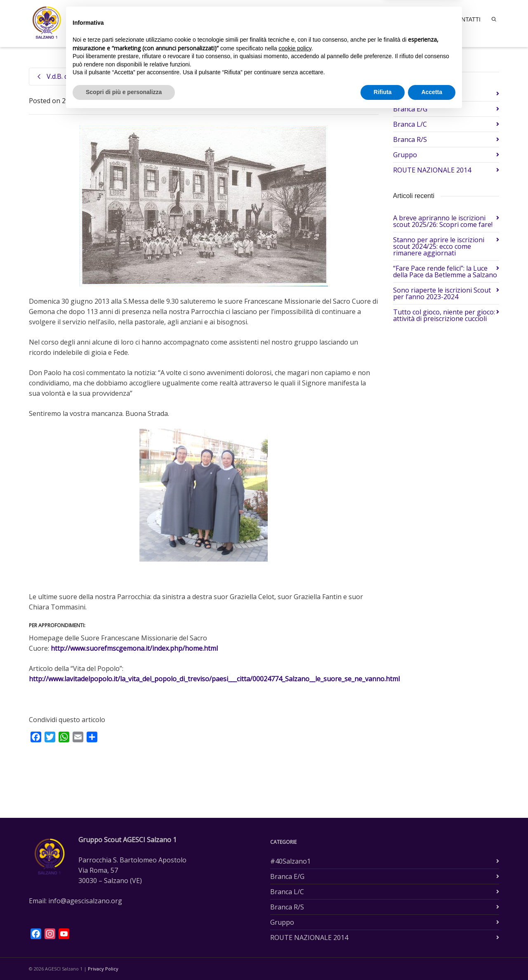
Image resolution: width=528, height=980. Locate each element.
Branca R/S (410, 139)
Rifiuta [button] (383, 957)
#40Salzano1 (413, 94)
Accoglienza (398, 19)
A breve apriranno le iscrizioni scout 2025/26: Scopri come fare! (443, 221)
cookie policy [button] (295, 914)
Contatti (467, 19)
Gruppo (131, 101)
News (436, 19)
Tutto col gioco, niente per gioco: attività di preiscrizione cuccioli (444, 315)
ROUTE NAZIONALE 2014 (432, 170)
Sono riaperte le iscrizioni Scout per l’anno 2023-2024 (442, 293)
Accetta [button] (432, 957)
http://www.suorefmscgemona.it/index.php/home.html (134, 648)
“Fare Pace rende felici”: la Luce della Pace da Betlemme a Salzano (445, 272)
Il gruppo (317, 19)
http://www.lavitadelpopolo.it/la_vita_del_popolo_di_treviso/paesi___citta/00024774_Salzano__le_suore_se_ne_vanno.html (214, 679)
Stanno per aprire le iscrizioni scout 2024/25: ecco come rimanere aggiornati (439, 246)
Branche (355, 19)
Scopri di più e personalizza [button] (124, 957)
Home (280, 19)
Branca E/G (410, 109)
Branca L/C (410, 124)
